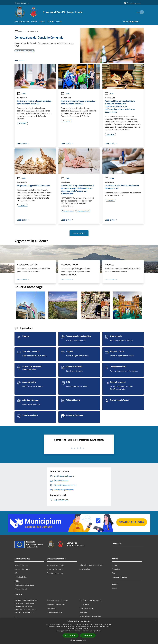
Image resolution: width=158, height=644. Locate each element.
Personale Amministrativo (24, 585)
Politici (17, 581)
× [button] (156, 620)
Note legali (84, 612)
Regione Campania (21, 3)
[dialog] (79, 631)
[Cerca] (141, 12)
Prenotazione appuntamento (58, 600)
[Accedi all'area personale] (133, 3)
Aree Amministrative (22, 569)
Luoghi (115, 584)
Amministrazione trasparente (90, 600)
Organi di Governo (21, 565)
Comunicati (116, 569)
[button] (79, 640)
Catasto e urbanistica (55, 573)
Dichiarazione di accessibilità (90, 616)
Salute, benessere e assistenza (91, 565)
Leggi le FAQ (52, 608)
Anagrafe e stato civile (55, 565)
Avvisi (21, 31)
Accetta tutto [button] (70, 635)
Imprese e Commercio (55, 569)
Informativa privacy (87, 608)
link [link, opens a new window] (100, 631)
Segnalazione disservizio (56, 604)
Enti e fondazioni (21, 577)
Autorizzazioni (85, 569)
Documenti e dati (21, 589)
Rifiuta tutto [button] (88, 635)
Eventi (114, 588)
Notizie (110, 178)
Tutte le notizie (79, 233)
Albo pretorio (84, 604)
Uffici (16, 573)
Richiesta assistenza (55, 612)
